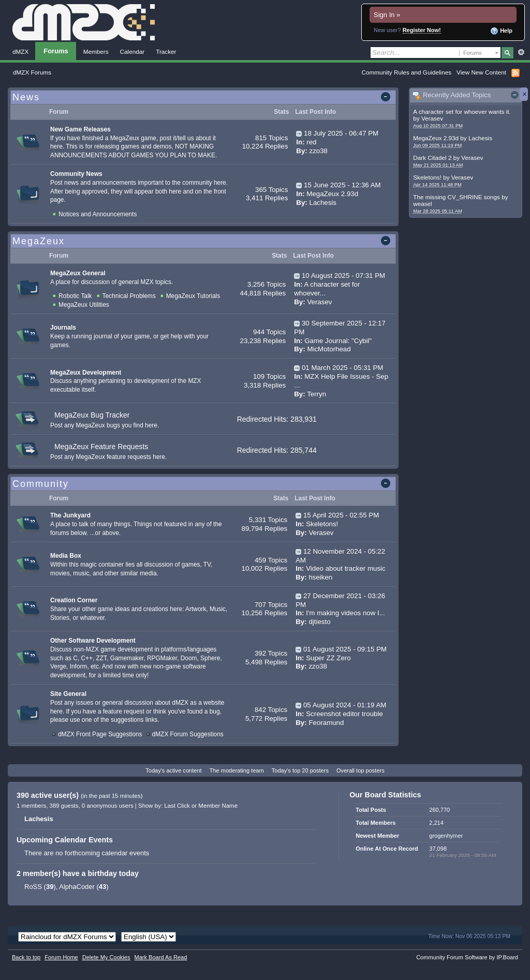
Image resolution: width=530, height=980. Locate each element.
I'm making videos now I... (345, 613)
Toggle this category (387, 98)
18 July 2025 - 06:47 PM (341, 133)
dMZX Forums (32, 72)
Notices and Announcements (98, 214)
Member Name (218, 806)
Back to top (26, 957)
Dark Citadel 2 (432, 158)
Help (501, 31)
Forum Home (61, 957)
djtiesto (319, 622)
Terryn (316, 394)
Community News (76, 174)
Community (41, 484)
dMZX (20, 51)
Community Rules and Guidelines (407, 72)
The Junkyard (70, 515)
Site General (68, 694)
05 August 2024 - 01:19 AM (345, 705)
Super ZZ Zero (328, 658)
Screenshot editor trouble (344, 714)
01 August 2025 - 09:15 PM (345, 649)
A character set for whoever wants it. (462, 112)
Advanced (521, 52)
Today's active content (173, 770)
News (26, 97)
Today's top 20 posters (300, 770)
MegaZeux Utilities (84, 305)
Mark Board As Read (160, 957)
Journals (63, 328)
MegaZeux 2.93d (436, 138)
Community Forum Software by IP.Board (467, 957)
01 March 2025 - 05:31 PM (342, 368)
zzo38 (318, 151)
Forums (56, 51)
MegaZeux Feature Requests (101, 447)
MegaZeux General (78, 273)
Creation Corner (74, 600)
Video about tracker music (346, 568)
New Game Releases (80, 129)
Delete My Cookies (106, 957)
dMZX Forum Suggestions (188, 734)
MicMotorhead (329, 349)
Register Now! (422, 30)
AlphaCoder (77, 887)
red (311, 142)
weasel (422, 204)
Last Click (177, 806)
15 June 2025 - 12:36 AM (342, 185)
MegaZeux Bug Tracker (92, 415)
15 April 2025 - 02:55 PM (341, 515)
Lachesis (480, 138)
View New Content (481, 72)
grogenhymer (446, 836)
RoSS (33, 887)
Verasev (432, 118)
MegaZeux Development (86, 373)
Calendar (132, 51)
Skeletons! (427, 177)
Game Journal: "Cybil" (338, 341)
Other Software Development (93, 641)
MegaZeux (39, 241)
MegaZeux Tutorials (193, 296)
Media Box (66, 556)
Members (96, 51)
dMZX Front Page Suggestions (100, 734)
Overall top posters (360, 770)
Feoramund (326, 723)
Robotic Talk (75, 296)
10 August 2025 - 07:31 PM (343, 276)
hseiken (320, 577)
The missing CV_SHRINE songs (457, 197)
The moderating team (237, 770)
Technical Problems (129, 296)
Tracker (166, 51)
